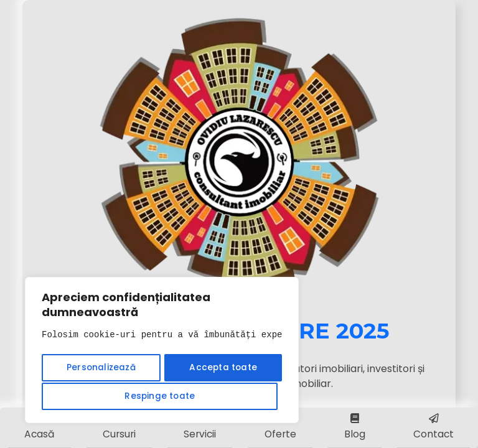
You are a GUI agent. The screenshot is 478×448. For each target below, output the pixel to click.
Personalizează (99, 369)
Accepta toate (162, 396)
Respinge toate (219, 369)
